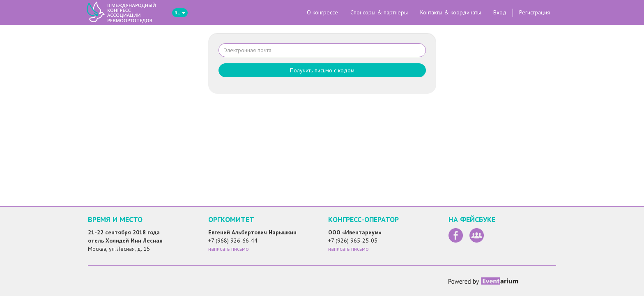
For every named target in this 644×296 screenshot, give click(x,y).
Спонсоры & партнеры (379, 12)
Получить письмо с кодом (322, 70)
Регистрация (535, 12)
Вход (500, 12)
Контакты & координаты (451, 12)
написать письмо (229, 249)
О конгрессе (322, 12)
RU (180, 13)
